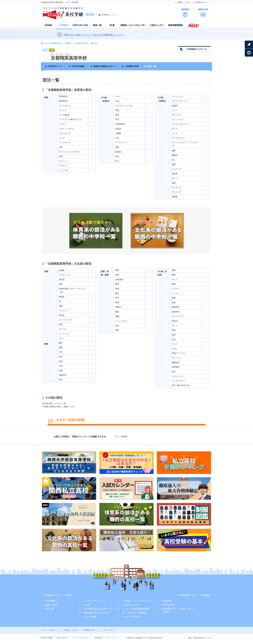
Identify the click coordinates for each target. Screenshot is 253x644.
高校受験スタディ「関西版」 (60, 595)
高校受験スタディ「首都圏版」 (196, 595)
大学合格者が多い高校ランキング (100, 609)
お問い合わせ (62, 638)
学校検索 (68, 43)
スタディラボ (107, 630)
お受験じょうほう (184, 2)
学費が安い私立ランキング (97, 613)
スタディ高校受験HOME (53, 43)
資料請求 (167, 601)
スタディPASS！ (133, 617)
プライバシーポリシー (81, 638)
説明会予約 (169, 605)
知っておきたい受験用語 (135, 613)
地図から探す (51, 605)
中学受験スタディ (201, 2)
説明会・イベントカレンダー (139, 601)
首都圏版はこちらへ (109, 15)
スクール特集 (90, 617)
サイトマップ (112, 638)
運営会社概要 (47, 638)
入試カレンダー (132, 605)
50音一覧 (49, 609)
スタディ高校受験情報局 (137, 609)
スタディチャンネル (95, 601)
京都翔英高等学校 (81, 43)
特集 (87, 605)
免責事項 (99, 638)
